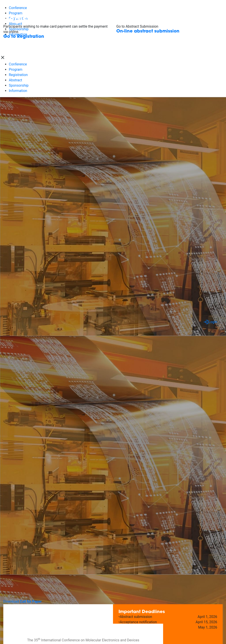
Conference (18, 64)
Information (18, 91)
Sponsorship (19, 85)
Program (16, 70)
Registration (18, 75)
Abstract (15, 80)
